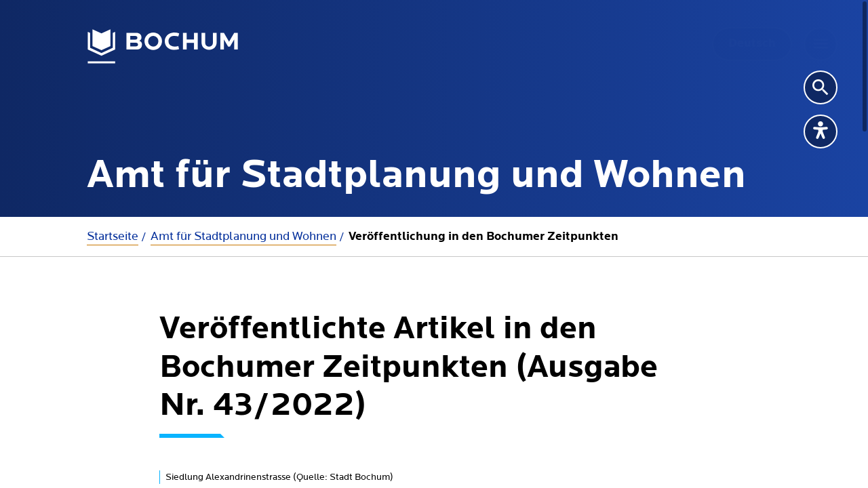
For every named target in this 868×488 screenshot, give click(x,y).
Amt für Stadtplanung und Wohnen (243, 236)
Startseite (113, 236)
